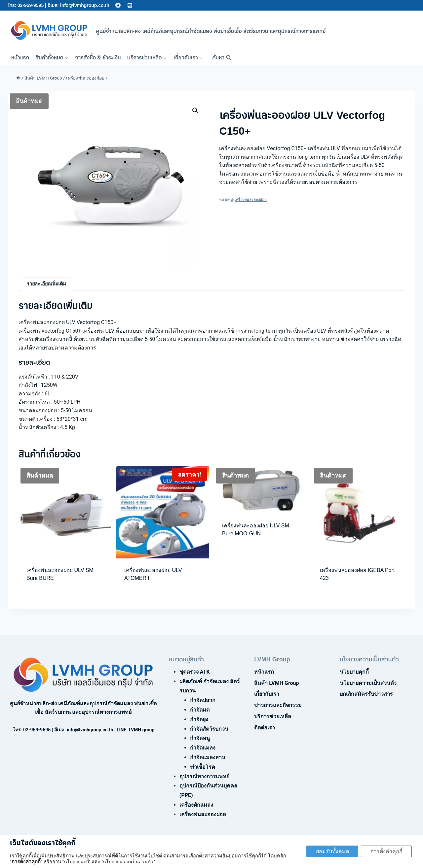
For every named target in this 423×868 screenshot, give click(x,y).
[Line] (130, 5)
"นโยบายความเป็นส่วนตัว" (128, 862)
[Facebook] (118, 5)
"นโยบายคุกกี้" (77, 862)
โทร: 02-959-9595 (26, 5)
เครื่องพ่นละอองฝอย (251, 200)
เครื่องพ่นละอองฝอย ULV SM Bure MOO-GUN (256, 530)
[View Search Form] (222, 58)
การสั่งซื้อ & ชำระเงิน (98, 58)
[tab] (46, 284)
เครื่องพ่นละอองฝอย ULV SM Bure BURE (60, 574)
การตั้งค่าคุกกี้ (386, 851)
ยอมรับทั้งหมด (331, 851)
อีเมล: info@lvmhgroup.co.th (78, 5)
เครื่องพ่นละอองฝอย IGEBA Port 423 (357, 574)
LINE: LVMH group (135, 730)
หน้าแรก (20, 58)
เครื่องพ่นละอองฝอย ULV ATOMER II (153, 574)
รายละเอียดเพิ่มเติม (46, 284)
